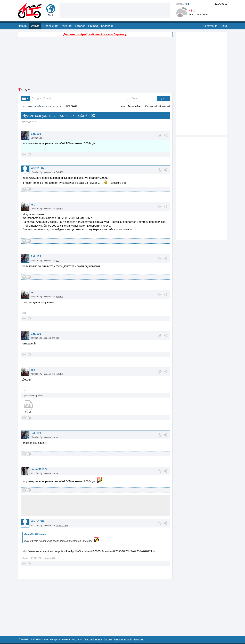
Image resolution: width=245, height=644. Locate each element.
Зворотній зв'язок (93, 639)
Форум (35, 26)
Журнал (67, 26)
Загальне (71, 106)
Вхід (224, 26)
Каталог (80, 26)
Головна (27, 106)
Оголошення (50, 26)
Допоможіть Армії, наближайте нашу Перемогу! (95, 34)
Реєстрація (210, 26)
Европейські (135, 106)
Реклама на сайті (123, 639)
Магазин (139, 639)
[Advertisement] (115, 10)
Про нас (108, 639)
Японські (165, 106)
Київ (187, 4)
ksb (33, 205)
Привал (93, 26)
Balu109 (36, 134)
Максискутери (48, 106)
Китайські (151, 106)
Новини (23, 26)
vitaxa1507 (37, 168)
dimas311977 (39, 469)
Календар (107, 26)
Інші (123, 106)
